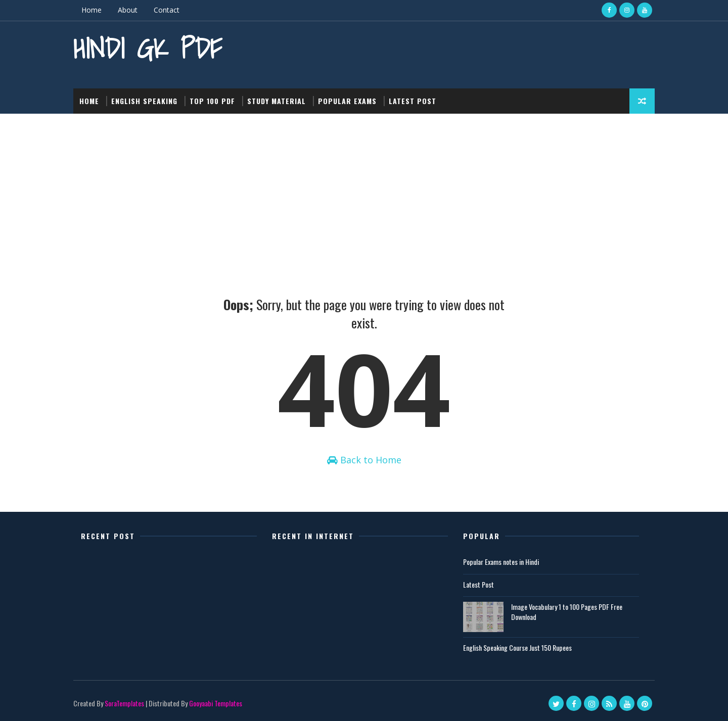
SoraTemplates (124, 703)
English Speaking (144, 101)
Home (92, 10)
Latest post (413, 101)
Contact (167, 10)
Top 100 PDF (212, 101)
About (128, 10)
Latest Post (479, 584)
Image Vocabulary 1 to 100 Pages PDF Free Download (567, 612)
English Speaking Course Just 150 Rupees (517, 647)
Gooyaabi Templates (216, 703)
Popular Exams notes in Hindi (501, 562)
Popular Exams (347, 101)
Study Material (277, 101)
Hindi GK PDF (148, 48)
